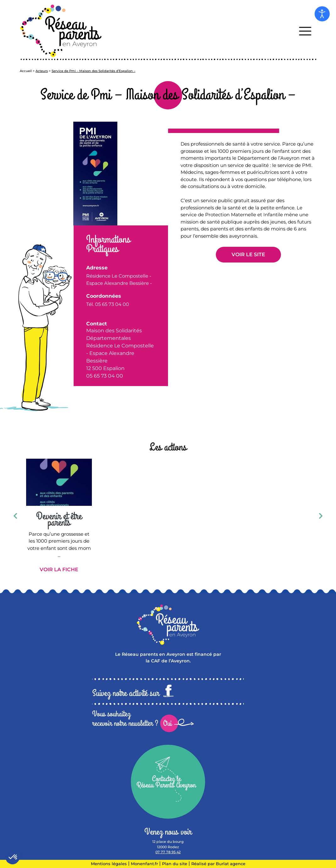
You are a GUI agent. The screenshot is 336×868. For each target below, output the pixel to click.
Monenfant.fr (145, 864)
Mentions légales (109, 864)
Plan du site (175, 864)
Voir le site (248, 254)
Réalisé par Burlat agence (218, 864)
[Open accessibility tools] (322, 14)
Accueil (26, 71)
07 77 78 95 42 (168, 852)
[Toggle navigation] (305, 31)
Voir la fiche (59, 569)
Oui (168, 723)
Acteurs (42, 71)
